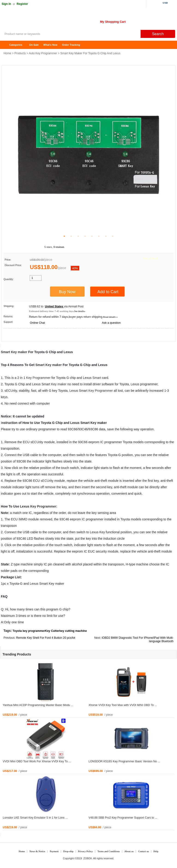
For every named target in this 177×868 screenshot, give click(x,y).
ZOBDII (88, 858)
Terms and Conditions (109, 851)
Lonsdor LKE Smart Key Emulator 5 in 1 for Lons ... (35, 818)
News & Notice (37, 851)
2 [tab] (71, 236)
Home (6, 45)
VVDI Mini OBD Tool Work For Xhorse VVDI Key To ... (37, 761)
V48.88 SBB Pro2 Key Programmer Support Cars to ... (123, 818)
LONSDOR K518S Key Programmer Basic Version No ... (124, 761)
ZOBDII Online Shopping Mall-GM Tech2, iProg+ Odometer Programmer (37, 21)
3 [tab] (78, 236)
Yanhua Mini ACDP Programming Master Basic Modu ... (38, 705)
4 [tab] (85, 236)
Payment (54, 851)
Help (156, 851)
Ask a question (111, 323)
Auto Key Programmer (43, 53)
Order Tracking (71, 45)
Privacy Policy (85, 851)
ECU (9, 391)
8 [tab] (113, 236)
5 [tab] (92, 236)
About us (129, 851)
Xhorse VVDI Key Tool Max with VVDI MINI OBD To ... (123, 705)
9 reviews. (59, 247)
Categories (16, 45)
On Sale (34, 45)
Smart (6, 352)
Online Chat (37, 323)
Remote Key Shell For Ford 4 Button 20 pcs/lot (46, 638)
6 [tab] (99, 236)
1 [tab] (64, 236)
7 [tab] (106, 236)
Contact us (143, 851)
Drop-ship (68, 851)
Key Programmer (38, 378)
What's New (50, 45)
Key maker (19, 352)
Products (20, 53)
